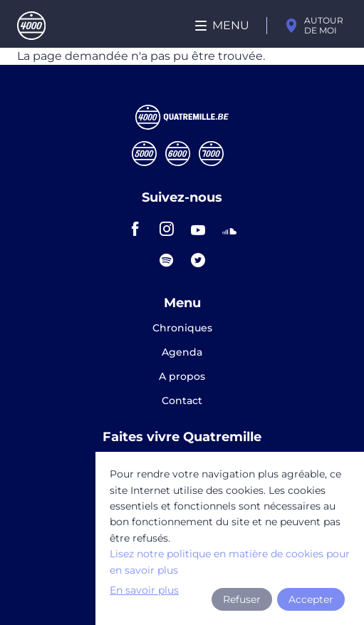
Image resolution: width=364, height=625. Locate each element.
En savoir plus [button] (144, 590)
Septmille (211, 154)
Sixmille (178, 154)
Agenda (182, 353)
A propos (182, 377)
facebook (135, 229)
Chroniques (182, 329)
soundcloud (229, 229)
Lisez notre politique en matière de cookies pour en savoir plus (230, 562)
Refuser (242, 599)
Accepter (311, 599)
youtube (198, 229)
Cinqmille (144, 154)
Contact (182, 401)
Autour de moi (324, 25)
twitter (198, 260)
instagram (167, 229)
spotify (167, 260)
